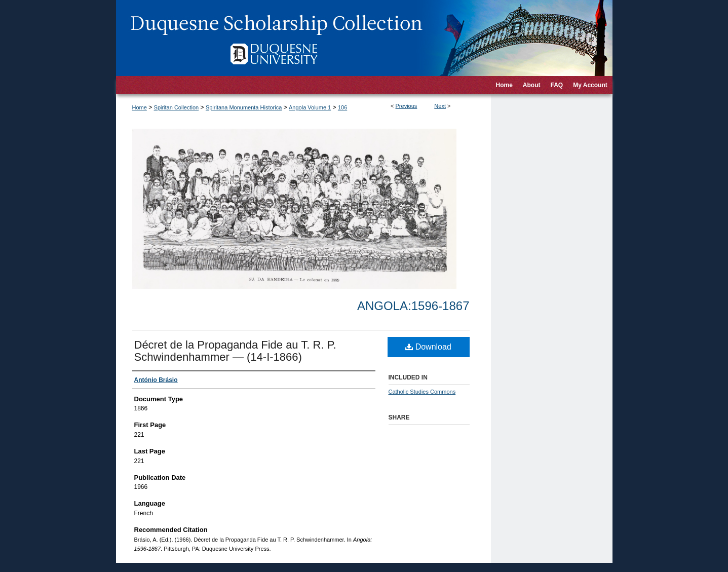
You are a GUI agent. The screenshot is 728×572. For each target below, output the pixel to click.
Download (428, 347)
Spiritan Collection (177, 107)
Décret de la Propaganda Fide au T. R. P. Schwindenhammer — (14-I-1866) (235, 351)
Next (440, 106)
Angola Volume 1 (310, 107)
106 (342, 107)
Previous (407, 106)
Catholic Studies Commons (422, 392)
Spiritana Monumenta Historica (244, 107)
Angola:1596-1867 (413, 306)
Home (140, 107)
